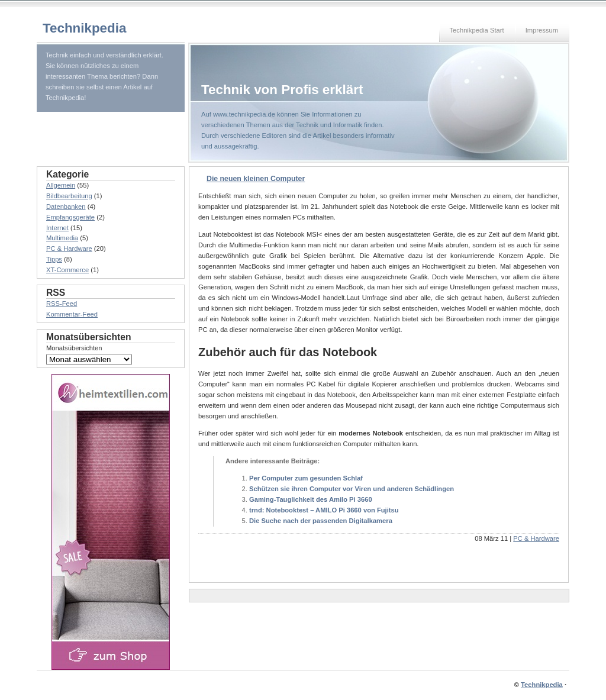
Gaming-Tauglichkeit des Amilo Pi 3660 (311, 499)
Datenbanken (66, 207)
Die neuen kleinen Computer (256, 179)
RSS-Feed (62, 304)
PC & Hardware (536, 538)
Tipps (54, 259)
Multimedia (62, 238)
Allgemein (61, 185)
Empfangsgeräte (70, 217)
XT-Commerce (67, 270)
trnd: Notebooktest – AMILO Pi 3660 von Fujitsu (324, 510)
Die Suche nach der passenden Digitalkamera (321, 521)
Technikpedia (84, 28)
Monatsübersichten (74, 348)
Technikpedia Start (477, 30)
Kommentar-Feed (72, 314)
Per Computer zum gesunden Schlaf (306, 478)
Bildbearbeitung (69, 196)
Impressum (542, 30)
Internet (57, 228)
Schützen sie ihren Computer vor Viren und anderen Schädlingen (352, 489)
